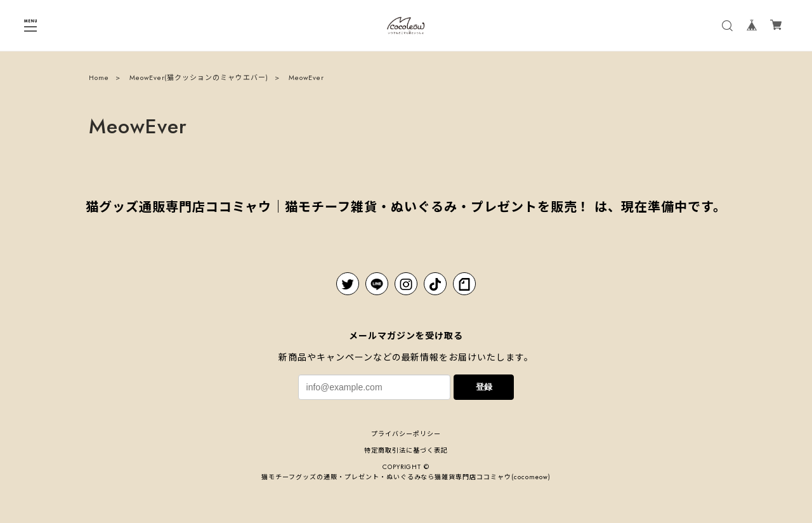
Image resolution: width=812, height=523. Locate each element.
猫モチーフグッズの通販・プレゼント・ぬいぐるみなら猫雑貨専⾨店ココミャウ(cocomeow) (406, 477)
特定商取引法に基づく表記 (406, 450)
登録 (484, 387)
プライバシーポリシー (406, 434)
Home (99, 79)
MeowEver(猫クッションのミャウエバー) (199, 79)
